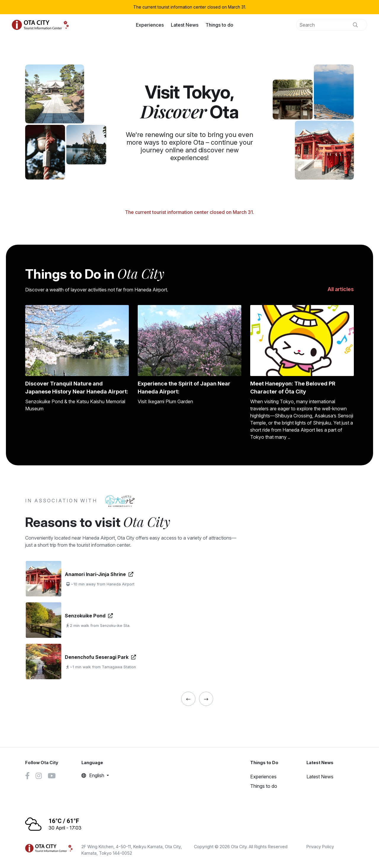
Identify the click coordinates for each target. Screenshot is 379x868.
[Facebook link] (27, 777)
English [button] (93, 775)
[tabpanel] (119, 620)
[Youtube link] (52, 777)
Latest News (185, 25)
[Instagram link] (39, 777)
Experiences (150, 25)
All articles (341, 289)
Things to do (219, 25)
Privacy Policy (320, 847)
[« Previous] (188, 699)
